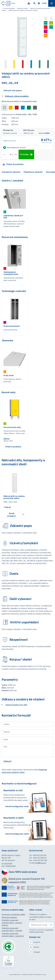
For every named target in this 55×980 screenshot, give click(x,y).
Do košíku (26, 154)
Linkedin (34, 947)
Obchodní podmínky (9, 917)
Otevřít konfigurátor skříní (17, 834)
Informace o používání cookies (13, 914)
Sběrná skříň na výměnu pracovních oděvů (14, 497)
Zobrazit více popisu (13, 91)
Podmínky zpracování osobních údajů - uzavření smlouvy (12, 923)
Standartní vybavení (11, 172)
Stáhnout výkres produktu (15, 96)
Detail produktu (11, 515)
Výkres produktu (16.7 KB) (16, 705)
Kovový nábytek (8, 8)
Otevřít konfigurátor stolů (17, 806)
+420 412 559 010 (40, 855)
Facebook (35, 942)
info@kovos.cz (40, 863)
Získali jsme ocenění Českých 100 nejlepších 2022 (27, 881)
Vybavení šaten (23, 8)
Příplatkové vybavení (33, 172)
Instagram (35, 952)
